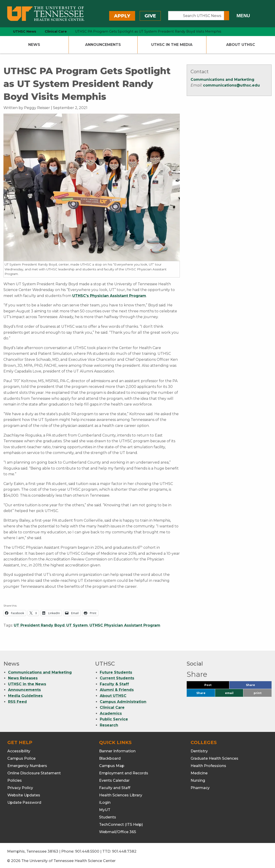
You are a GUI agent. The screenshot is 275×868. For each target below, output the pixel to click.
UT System (77, 625)
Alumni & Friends (117, 688)
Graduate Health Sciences (214, 757)
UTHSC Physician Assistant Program (125, 625)
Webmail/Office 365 (118, 830)
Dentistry (199, 749)
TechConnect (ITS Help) (121, 823)
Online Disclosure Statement (34, 771)
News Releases (23, 676)
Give (150, 16)
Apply (122, 16)
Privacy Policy (20, 786)
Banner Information (117, 749)
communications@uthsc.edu (231, 85)
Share (258, 685)
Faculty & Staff (114, 682)
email (229, 691)
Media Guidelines (25, 694)
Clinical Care (112, 706)
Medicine (199, 771)
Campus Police (21, 757)
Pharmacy (200, 786)
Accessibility (19, 749)
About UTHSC (241, 45)
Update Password (24, 801)
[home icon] (2, 32)
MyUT (105, 808)
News (34, 45)
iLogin (105, 801)
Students (108, 816)
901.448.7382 (124, 850)
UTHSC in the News (27, 682)
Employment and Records (124, 771)
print (258, 691)
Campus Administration (123, 700)
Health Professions (208, 764)
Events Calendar (114, 779)
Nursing (198, 779)
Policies (15, 779)
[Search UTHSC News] (196, 16)
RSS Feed (17, 700)
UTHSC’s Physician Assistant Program (109, 296)
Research (109, 724)
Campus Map (112, 764)
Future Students (116, 671)
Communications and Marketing (222, 80)
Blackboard (110, 757)
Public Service (114, 718)
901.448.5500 (87, 850)
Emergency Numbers (27, 764)
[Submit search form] (227, 16)
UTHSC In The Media (172, 45)
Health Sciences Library (121, 794)
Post (213, 685)
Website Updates (24, 794)
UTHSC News (25, 31)
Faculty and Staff (115, 786)
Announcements (103, 45)
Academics (111, 712)
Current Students (117, 676)
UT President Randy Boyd (39, 625)
